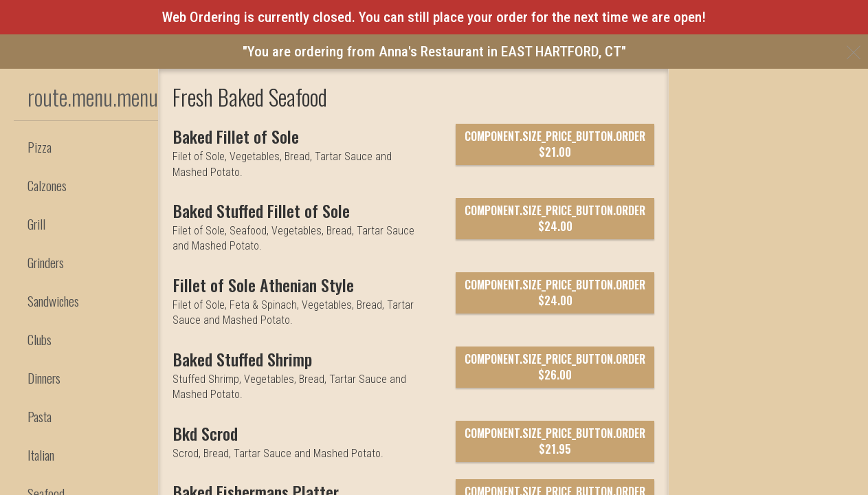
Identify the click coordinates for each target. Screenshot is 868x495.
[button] (89, 98)
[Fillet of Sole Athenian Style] (274, 385)
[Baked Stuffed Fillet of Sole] (272, 311)
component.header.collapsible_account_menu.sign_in (327, 113)
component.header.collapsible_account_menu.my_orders (337, 83)
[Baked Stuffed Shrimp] (253, 459)
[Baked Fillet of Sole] (244, 236)
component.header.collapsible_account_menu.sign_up (329, 142)
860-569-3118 (838, 83)
